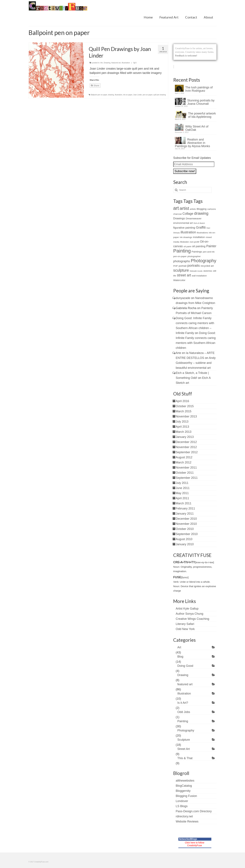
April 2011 (182, 498)
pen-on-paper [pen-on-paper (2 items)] (180, 256)
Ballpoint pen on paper (99, 95)
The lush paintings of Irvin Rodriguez (199, 89)
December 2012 (186, 442)
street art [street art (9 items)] (184, 275)
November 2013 (186, 416)
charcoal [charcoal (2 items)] (177, 214)
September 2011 (187, 478)
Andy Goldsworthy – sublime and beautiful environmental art (196, 363)
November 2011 (186, 468)
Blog (180, 657)
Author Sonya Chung (189, 614)
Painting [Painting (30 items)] (182, 251)
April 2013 (182, 427)
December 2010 (186, 519)
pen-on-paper (148, 95)
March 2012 (184, 462)
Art (102, 63)
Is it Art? (183, 703)
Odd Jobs (184, 712)
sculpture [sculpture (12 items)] (181, 270)
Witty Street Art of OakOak (197, 128)
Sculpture (184, 740)
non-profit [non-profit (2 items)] (194, 242)
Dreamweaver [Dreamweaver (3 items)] (194, 218)
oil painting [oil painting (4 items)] (199, 246)
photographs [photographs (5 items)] (182, 261)
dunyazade (183, 298)
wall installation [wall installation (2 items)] (199, 276)
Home (148, 17)
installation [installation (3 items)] (199, 237)
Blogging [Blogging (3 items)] (202, 209)
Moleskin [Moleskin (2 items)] (185, 242)
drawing (111, 95)
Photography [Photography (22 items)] (204, 261)
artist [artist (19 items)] (184, 208)
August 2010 (184, 539)
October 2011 (185, 473)
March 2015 (184, 411)
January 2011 (185, 514)
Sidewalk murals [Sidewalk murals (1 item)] (196, 271)
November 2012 (186, 447)
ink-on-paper (128, 95)
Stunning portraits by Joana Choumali (201, 102)
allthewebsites (185, 781)
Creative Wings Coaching (192, 619)
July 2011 (182, 483)
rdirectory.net (184, 816)
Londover (182, 801)
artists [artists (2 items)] (193, 209)
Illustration (126, 63)
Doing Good (185, 666)
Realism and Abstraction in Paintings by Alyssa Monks (192, 143)
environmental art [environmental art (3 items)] (183, 223)
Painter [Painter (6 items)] (211, 246)
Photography (186, 730)
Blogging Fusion (186, 796)
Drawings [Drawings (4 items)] (179, 218)
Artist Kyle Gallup (187, 609)
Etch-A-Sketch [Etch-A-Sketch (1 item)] (199, 223)
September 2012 (187, 452)
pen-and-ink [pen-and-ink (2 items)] (209, 252)
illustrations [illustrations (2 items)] (202, 233)
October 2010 (185, 529)
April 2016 (182, 401)
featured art (116, 63)
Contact (191, 17)
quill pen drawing (160, 95)
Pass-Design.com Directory (194, 811)
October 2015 (185, 406)
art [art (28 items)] (176, 208)
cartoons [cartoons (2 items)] (212, 209)
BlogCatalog (184, 786)
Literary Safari (185, 624)
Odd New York (185, 629)
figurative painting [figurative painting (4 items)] (184, 228)
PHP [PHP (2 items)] (176, 266)
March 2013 (184, 432)
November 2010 (186, 524)
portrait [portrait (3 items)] (183, 266)
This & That (185, 758)
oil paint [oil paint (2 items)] (187, 246)
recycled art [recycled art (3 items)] (207, 266)
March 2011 (184, 503)
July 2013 (182, 422)
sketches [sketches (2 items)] (208, 271)
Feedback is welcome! (186, 56)
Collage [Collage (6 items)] (188, 214)
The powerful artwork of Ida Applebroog (202, 115)
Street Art (184, 749)
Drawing (107, 63)
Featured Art (169, 17)
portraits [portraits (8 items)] (194, 265)
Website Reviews (187, 821)
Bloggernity (183, 791)
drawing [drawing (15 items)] (201, 213)
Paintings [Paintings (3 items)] (197, 252)
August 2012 (184, 457)
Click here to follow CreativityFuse (195, 844)
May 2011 (182, 493)
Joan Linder (138, 95)
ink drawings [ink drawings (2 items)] (186, 237)
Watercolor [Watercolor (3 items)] (179, 280)
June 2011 (183, 488)
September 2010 (187, 534)
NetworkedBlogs (188, 839)
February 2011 (185, 508)
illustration (119, 95)
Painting (183, 721)
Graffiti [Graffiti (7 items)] (201, 227)
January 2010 (185, 544)
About (208, 17)
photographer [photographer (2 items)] (194, 256)
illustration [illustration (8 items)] (188, 232)
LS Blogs (182, 806)
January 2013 (185, 437)
